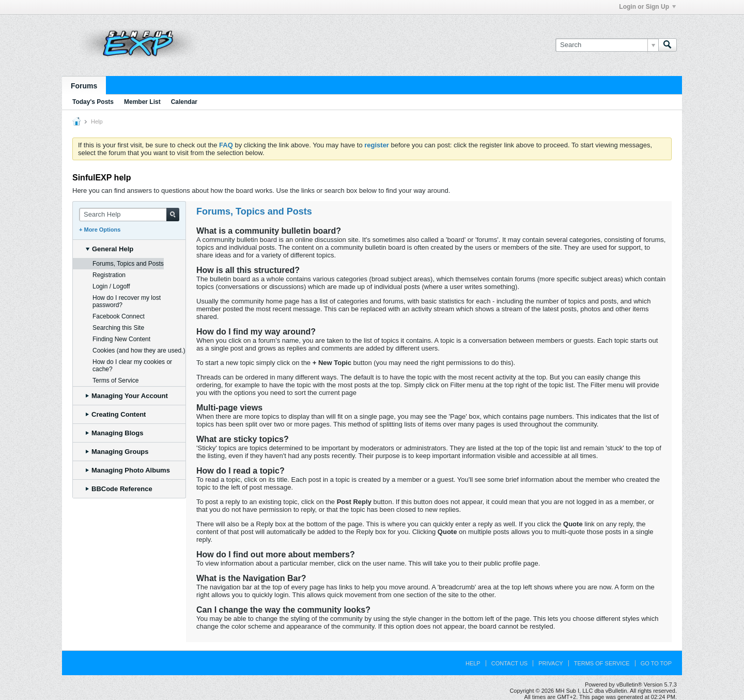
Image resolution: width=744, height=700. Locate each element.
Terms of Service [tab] (115, 381)
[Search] (607, 45)
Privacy (551, 663)
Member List (142, 102)
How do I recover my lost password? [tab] (127, 301)
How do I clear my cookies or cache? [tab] (132, 366)
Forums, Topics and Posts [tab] (128, 264)
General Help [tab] (110, 249)
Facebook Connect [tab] (119, 316)
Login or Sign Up (647, 7)
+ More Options (100, 230)
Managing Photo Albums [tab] (128, 470)
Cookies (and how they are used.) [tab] (139, 351)
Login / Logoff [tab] (111, 286)
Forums (84, 86)
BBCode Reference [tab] (119, 489)
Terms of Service (602, 663)
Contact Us (510, 663)
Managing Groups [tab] (117, 452)
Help (473, 663)
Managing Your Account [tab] (127, 396)
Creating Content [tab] (116, 414)
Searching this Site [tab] (118, 328)
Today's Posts (93, 102)
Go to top (656, 663)
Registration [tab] (109, 275)
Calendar (184, 102)
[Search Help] (129, 215)
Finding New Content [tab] (121, 339)
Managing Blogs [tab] (114, 433)
